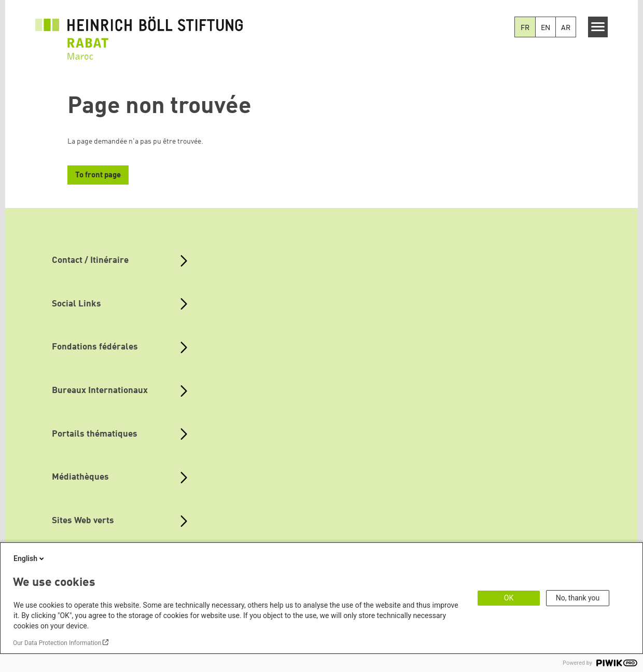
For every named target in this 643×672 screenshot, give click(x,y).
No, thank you (578, 598)
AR (566, 28)
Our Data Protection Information (57, 643)
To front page (98, 176)
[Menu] (598, 27)
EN (546, 28)
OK (509, 598)
